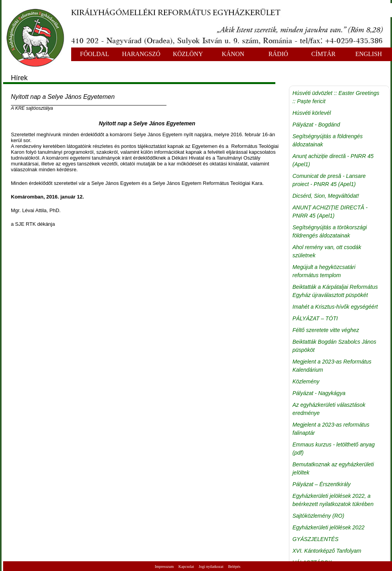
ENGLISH (369, 54)
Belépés (234, 567)
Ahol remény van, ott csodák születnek (327, 251)
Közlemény (306, 381)
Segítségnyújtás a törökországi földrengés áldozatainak (330, 231)
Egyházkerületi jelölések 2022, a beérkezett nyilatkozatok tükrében (333, 500)
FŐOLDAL (95, 54)
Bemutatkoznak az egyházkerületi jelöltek (333, 468)
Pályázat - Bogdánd (316, 125)
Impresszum (164, 567)
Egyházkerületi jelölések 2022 (328, 527)
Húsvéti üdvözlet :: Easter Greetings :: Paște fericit (336, 97)
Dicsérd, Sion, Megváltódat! (326, 196)
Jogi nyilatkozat (211, 567)
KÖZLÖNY (188, 54)
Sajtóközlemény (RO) (318, 516)
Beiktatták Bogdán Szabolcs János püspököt (334, 346)
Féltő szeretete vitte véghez (326, 330)
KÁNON (233, 54)
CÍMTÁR (324, 54)
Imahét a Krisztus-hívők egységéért (335, 307)
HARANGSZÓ (141, 54)
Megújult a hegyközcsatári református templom (324, 271)
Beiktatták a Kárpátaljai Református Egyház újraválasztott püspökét (335, 291)
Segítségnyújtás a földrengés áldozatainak (328, 140)
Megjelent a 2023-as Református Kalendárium (332, 366)
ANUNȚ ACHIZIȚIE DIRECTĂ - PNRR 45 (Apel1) (330, 212)
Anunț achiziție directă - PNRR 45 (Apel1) (333, 160)
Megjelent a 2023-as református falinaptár (331, 429)
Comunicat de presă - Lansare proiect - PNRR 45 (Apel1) (329, 180)
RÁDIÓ (278, 54)
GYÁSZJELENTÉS (315, 539)
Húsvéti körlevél (312, 113)
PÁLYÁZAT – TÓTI (315, 318)
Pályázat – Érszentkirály (321, 484)
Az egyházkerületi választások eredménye (329, 409)
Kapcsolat (186, 567)
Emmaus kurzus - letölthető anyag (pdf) (334, 449)
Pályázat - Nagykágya (319, 393)
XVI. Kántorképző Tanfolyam (327, 551)
